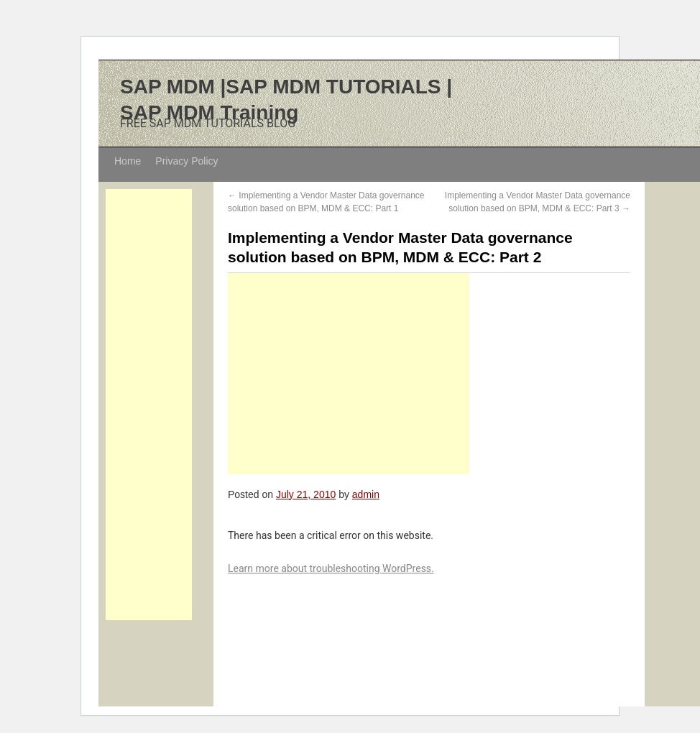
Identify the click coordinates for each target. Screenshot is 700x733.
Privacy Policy (186, 161)
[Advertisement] (149, 405)
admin (366, 494)
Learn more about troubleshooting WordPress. (331, 568)
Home (128, 161)
